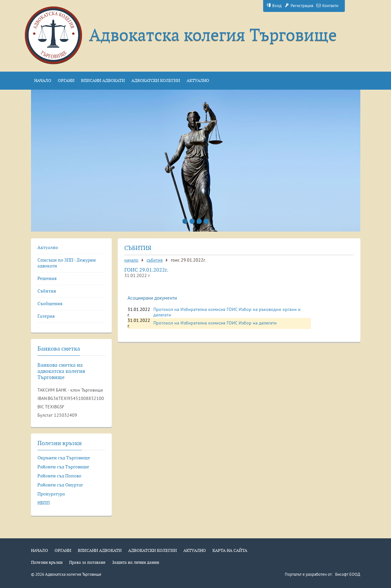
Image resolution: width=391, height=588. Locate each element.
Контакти (327, 6)
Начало (131, 260)
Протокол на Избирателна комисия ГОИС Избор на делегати (215, 323)
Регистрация (299, 6)
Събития (155, 260)
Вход (274, 6)
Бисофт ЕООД (348, 575)
